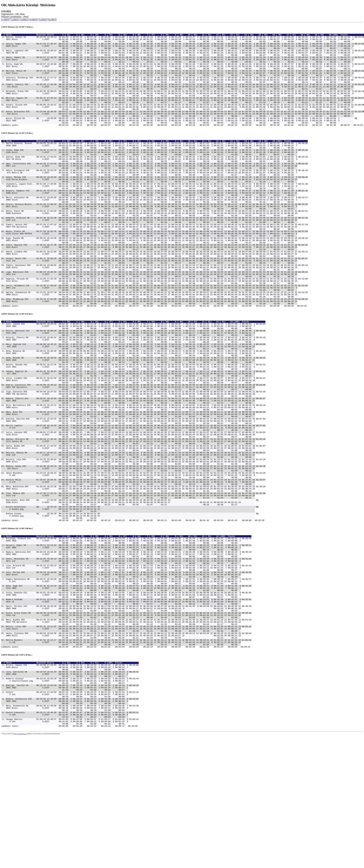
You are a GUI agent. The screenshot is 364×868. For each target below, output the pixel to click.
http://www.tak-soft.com (20, 866)
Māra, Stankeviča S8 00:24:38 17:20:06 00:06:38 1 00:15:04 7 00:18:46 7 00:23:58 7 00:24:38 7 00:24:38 (72, 833)
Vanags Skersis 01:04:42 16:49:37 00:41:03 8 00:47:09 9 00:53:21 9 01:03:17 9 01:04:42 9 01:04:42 (72, 850)
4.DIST (34, 19)
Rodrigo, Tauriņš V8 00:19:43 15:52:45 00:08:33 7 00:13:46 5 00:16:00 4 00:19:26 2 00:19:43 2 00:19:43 (72, 809)
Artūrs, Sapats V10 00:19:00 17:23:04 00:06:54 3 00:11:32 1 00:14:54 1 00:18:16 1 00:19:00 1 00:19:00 (72, 785)
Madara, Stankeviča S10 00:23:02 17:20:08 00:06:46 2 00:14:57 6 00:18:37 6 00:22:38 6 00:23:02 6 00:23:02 (72, 825)
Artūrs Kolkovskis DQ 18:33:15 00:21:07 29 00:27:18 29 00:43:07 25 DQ (132, 598)
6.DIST (52, 19)
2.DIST (15, 19)
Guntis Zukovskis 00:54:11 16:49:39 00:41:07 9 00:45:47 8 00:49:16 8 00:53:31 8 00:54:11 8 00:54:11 (72, 842)
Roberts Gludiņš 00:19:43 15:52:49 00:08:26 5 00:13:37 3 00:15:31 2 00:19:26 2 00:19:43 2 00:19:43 (72, 801)
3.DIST (24, 19)
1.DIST (6, 19)
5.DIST (43, 19)
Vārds (21, 36)
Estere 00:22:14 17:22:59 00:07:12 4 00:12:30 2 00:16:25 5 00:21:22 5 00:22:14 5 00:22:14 (72, 817)
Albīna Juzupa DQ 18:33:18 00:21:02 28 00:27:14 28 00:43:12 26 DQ (132, 607)
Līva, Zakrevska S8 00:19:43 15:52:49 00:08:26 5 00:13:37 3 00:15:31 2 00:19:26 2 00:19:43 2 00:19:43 (72, 793)
